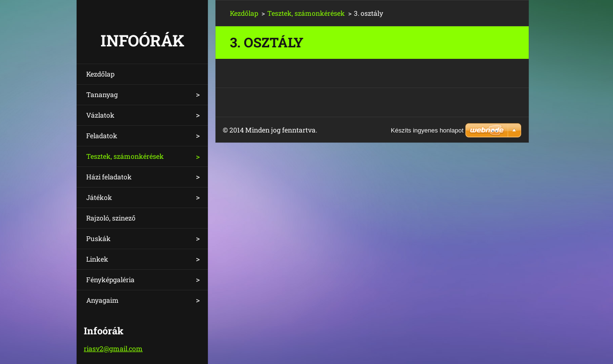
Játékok (99, 197)
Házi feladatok (109, 177)
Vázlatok (100, 115)
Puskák (98, 238)
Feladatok (102, 136)
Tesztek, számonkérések (125, 156)
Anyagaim (102, 300)
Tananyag (102, 94)
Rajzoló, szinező (111, 218)
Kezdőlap (100, 74)
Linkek (97, 259)
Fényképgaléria (110, 280)
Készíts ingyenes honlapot (427, 130)
